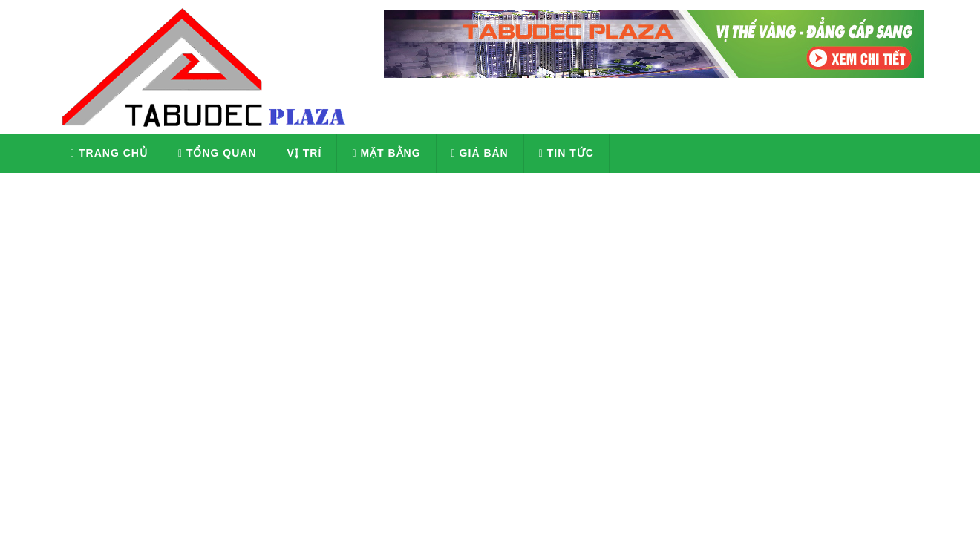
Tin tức (566, 153)
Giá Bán (480, 153)
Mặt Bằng (386, 153)
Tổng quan (218, 153)
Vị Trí (305, 153)
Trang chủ (109, 153)
